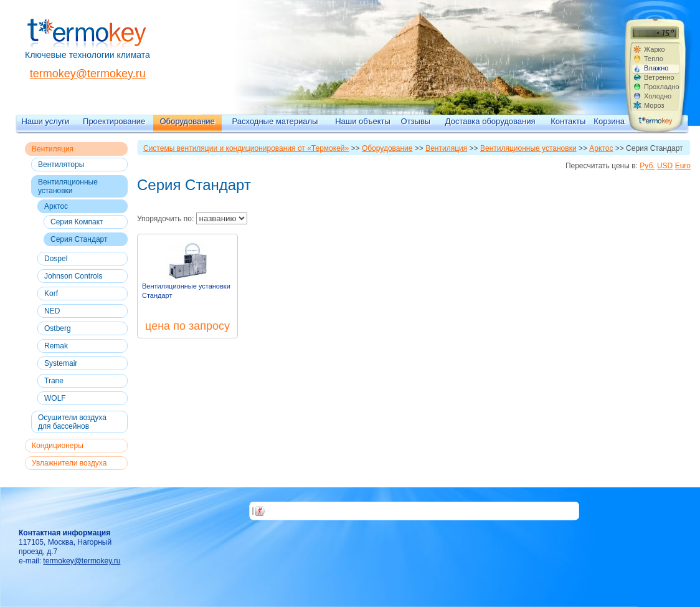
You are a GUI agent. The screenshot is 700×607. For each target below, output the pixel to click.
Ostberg (58, 328)
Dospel (56, 259)
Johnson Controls (73, 276)
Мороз (654, 105)
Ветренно (659, 77)
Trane (54, 381)
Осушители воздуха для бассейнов (72, 422)
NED (52, 311)
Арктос (56, 206)
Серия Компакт (77, 222)
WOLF (55, 398)
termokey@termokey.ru (88, 74)
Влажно (656, 68)
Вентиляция (53, 149)
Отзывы (416, 121)
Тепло (654, 59)
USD (665, 166)
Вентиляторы (61, 165)
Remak (56, 346)
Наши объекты (363, 121)
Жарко (655, 49)
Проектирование (114, 121)
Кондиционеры (58, 446)
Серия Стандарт (79, 239)
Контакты (568, 121)
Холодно (658, 96)
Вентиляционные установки (68, 186)
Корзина (609, 121)
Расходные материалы (275, 121)
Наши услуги (45, 121)
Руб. (647, 166)
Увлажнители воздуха (69, 463)
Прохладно (661, 87)
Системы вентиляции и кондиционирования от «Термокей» (246, 148)
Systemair (61, 363)
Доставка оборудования (490, 121)
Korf (51, 294)
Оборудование (187, 121)
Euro (683, 166)
